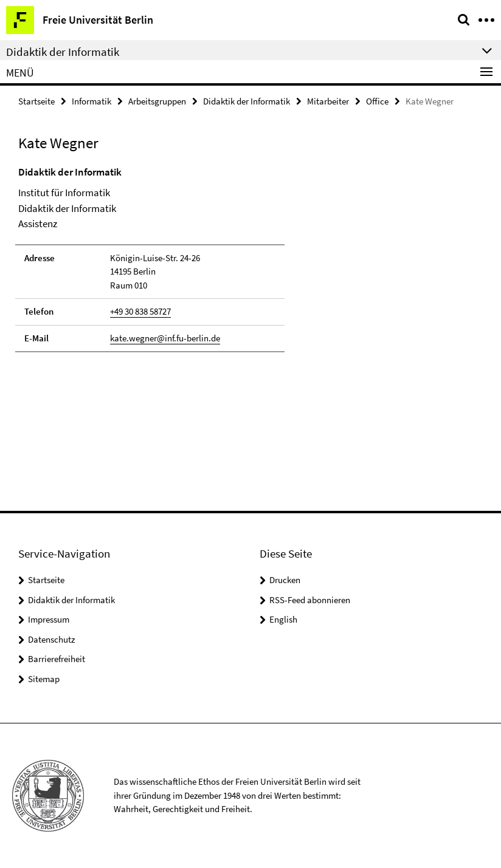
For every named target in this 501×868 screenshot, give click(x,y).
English (283, 619)
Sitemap (44, 679)
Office (377, 101)
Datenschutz (51, 639)
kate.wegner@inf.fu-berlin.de (165, 338)
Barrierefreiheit (57, 659)
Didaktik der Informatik (247, 101)
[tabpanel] (150, 259)
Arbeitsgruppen (157, 101)
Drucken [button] (285, 580)
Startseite (36, 101)
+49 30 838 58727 (140, 311)
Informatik (92, 101)
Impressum (49, 619)
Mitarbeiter (328, 101)
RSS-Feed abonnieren (310, 600)
